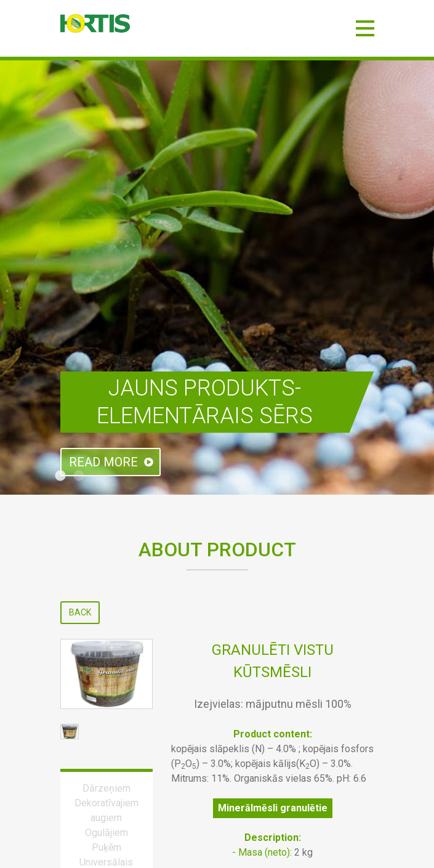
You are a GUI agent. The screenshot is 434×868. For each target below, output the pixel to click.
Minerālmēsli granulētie (273, 808)
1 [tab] (60, 476)
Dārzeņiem (106, 788)
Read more (103, 462)
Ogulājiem (106, 833)
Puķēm (106, 847)
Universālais (106, 862)
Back (80, 612)
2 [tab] (79, 476)
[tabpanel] (217, 278)
